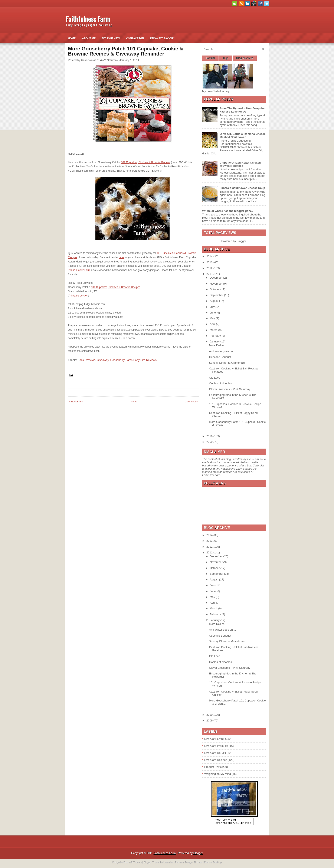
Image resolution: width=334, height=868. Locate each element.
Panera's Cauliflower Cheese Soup (242, 188)
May (213, 318)
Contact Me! (135, 38)
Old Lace (215, 378)
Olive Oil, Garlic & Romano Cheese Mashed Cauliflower (243, 135)
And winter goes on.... (222, 351)
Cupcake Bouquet (220, 357)
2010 (210, 436)
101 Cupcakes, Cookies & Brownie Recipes (146, 162)
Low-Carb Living (214, 739)
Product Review (214, 767)
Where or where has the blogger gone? (228, 211)
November (217, 284)
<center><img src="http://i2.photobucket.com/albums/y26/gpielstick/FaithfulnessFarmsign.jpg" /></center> (234, 822)
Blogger (241, 241)
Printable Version (78, 296)
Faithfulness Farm (88, 19)
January (215, 341)
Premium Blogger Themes (189, 864)
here (121, 257)
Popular (210, 58)
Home (72, 38)
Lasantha (168, 864)
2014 (210, 256)
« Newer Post (76, 402)
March (214, 330)
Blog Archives (245, 58)
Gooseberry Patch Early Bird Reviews (133, 360)
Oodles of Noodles (220, 383)
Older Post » (191, 402)
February (216, 336)
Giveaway (103, 360)
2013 (210, 262)
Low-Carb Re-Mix (215, 753)
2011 (210, 274)
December (217, 278)
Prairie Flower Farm (80, 270)
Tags (226, 58)
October (215, 289)
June (213, 313)
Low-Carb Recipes (216, 760)
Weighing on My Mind (218, 774)
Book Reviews (86, 360)
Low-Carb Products (216, 746)
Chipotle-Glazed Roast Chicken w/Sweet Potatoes (240, 164)
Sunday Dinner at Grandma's (227, 363)
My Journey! (111, 38)
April (213, 324)
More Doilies (217, 345)
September (217, 295)
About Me (89, 38)
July (213, 307)
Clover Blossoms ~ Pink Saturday (230, 389)
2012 (210, 268)
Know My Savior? (162, 38)
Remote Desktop (213, 864)
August (215, 301)
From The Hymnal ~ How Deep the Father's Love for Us (242, 110)
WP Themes (135, 864)
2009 (210, 442)
